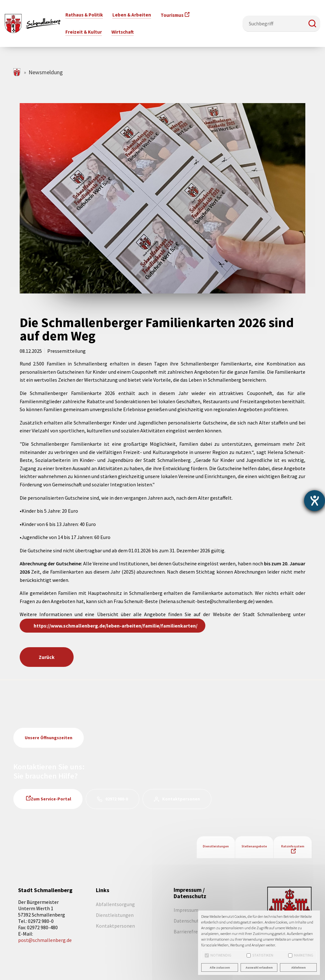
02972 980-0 (117, 799)
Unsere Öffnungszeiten (49, 738)
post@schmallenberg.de (45, 940)
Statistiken (260, 955)
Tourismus (172, 15)
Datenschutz (188, 921)
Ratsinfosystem (293, 846)
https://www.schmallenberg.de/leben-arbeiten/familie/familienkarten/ (116, 626)
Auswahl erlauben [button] (259, 967)
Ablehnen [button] (298, 967)
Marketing (301, 955)
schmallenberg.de (17, 72)
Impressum (186, 910)
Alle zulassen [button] (220, 967)
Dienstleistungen (216, 846)
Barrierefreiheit (191, 931)
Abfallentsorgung (115, 904)
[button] (312, 23)
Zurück (47, 657)
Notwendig (218, 955)
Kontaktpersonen (181, 799)
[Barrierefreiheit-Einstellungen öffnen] (315, 501)
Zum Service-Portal (51, 799)
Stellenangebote (254, 846)
